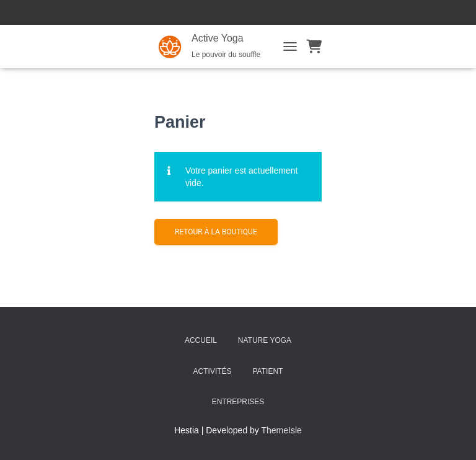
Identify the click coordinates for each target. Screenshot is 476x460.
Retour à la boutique (216, 232)
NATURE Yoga (265, 340)
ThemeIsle (282, 430)
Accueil (201, 340)
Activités (213, 371)
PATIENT (268, 371)
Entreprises (238, 402)
